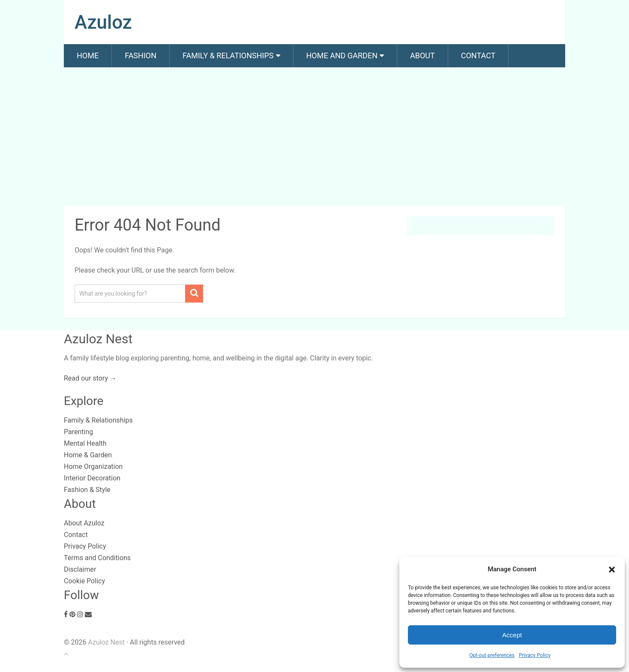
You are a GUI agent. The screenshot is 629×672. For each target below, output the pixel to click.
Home (88, 55)
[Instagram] (80, 614)
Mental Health (85, 443)
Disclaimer (80, 569)
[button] (612, 570)
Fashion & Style (87, 490)
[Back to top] (66, 654)
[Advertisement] (314, 138)
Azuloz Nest (106, 642)
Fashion (141, 55)
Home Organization (93, 466)
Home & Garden (88, 455)
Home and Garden (342, 55)
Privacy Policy (535, 655)
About (422, 55)
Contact (478, 55)
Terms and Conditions (97, 558)
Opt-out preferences (492, 655)
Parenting (78, 432)
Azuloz (103, 22)
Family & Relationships (228, 55)
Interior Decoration (92, 478)
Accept (512, 635)
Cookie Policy (84, 581)
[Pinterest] (72, 614)
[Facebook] (66, 614)
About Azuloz (84, 523)
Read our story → (90, 378)
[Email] (88, 614)
